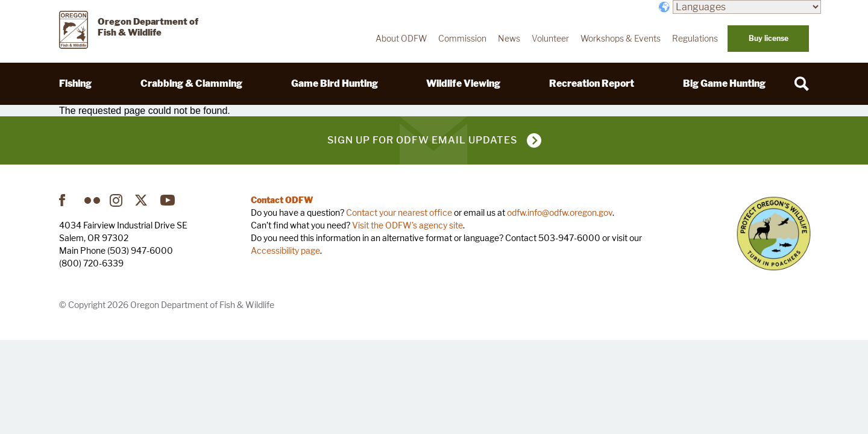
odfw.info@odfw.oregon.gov (560, 212)
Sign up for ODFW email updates (422, 140)
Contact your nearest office (399, 212)
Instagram (118, 200)
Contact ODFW (282, 200)
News (509, 39)
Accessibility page (285, 250)
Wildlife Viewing (463, 83)
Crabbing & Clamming (191, 83)
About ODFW (401, 39)
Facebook (67, 200)
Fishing (75, 83)
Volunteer (550, 39)
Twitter (143, 200)
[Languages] (747, 7)
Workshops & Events (621, 39)
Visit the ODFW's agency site (407, 225)
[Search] (802, 84)
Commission (462, 39)
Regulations (695, 39)
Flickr (92, 200)
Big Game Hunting (724, 83)
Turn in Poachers (774, 234)
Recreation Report (592, 83)
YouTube (168, 200)
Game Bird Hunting (335, 83)
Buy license (769, 38)
